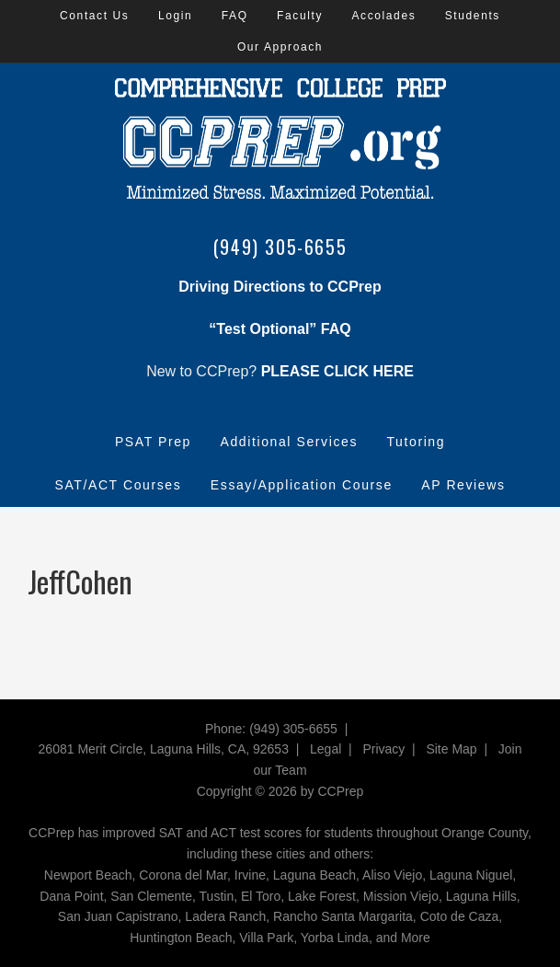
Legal (326, 749)
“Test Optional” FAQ (280, 329)
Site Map (451, 749)
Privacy (383, 749)
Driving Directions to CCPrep (280, 287)
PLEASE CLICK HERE (337, 371)
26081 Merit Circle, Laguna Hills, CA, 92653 (164, 749)
